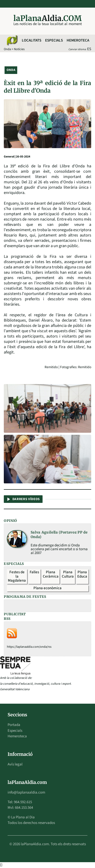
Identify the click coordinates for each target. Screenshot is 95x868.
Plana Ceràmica (51, 574)
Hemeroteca (78, 40)
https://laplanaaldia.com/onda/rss (29, 647)
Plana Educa (82, 574)
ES (89, 49)
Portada (14, 725)
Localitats (32, 40)
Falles (34, 572)
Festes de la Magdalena (17, 576)
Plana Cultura (68, 574)
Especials (54, 40)
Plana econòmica (48, 588)
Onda (7, 49)
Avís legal (15, 764)
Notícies (19, 49)
